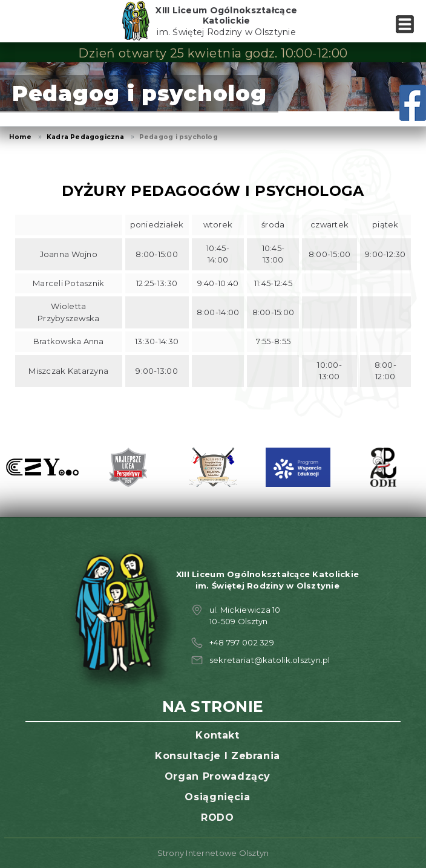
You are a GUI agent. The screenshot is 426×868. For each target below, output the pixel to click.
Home (20, 137)
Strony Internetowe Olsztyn (213, 853)
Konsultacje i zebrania (218, 756)
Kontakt (217, 735)
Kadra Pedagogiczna (85, 137)
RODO (218, 817)
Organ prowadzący (218, 776)
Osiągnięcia (217, 797)
